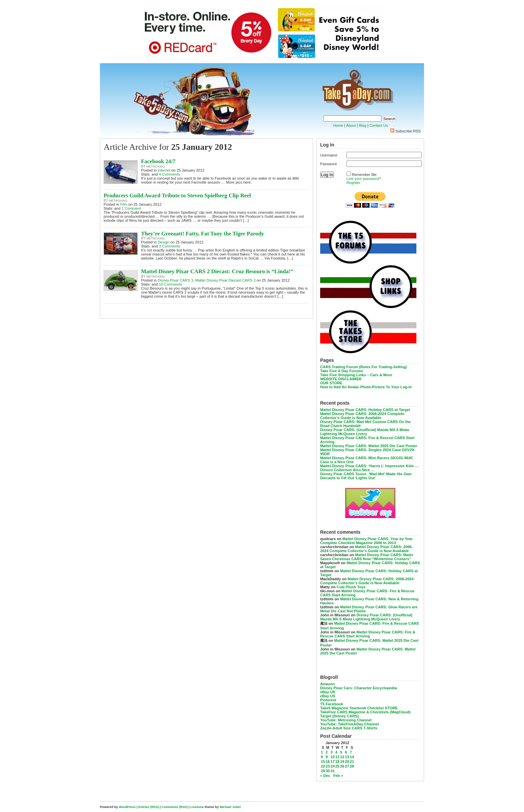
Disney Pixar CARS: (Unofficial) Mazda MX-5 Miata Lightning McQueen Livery (365, 432)
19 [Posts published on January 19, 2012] (342, 762)
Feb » (338, 776)
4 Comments (170, 174)
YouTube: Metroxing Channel (346, 720)
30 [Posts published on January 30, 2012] (327, 771)
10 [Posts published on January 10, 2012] (333, 757)
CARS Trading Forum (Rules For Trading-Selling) (363, 367)
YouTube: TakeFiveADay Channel (350, 724)
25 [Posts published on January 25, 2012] (337, 766)
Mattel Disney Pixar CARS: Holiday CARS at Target (365, 410)
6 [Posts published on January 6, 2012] (346, 752)
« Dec (325, 776)
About (351, 125)
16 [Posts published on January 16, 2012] (327, 762)
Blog (363, 125)
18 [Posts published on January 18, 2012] (337, 762)
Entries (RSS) (149, 807)
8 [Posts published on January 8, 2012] (322, 757)
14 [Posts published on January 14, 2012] (352, 757)
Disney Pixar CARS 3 (175, 280)
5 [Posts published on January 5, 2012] (341, 752)
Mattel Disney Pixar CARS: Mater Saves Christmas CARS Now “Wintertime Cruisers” (367, 557)
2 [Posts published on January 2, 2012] (326, 752)
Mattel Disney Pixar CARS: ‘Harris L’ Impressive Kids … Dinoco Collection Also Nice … (369, 468)
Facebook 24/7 (158, 161)
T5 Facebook (332, 704)
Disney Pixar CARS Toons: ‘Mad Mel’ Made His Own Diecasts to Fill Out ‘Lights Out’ (366, 476)
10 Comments (171, 284)
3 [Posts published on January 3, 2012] (332, 752)
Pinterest (328, 700)
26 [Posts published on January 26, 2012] (342, 766)
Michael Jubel (230, 807)
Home (338, 125)
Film (124, 204)
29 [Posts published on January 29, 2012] (323, 771)
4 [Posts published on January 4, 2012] (336, 752)
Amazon (327, 684)
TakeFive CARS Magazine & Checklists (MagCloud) (365, 712)
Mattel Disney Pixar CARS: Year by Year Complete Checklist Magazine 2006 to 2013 (366, 541)
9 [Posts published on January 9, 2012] (326, 757)
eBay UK (328, 692)
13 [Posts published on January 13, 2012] (347, 757)
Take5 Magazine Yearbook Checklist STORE (359, 708)
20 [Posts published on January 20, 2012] (347, 762)
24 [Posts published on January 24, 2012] (333, 766)
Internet (164, 170)
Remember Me (364, 175)
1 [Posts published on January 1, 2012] (322, 752)
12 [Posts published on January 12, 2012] (342, 757)
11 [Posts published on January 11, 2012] (337, 757)
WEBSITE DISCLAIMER (341, 379)
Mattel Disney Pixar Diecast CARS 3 (225, 280)
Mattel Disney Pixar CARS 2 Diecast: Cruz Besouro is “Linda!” (217, 271)
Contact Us (378, 125)
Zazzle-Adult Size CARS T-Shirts (349, 728)
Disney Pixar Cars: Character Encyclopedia (358, 688)
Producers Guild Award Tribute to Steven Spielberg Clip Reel (177, 195)
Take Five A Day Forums (342, 371)
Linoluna (197, 807)
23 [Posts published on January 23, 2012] (327, 766)
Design (164, 242)
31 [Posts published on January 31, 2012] (333, 771)
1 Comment (131, 208)
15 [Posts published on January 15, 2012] (323, 762)
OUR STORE (331, 383)
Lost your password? (364, 179)
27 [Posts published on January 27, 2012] (347, 766)
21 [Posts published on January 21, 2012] (352, 762)
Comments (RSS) (174, 807)
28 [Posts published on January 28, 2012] (352, 766)
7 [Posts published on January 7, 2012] (351, 752)
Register (354, 183)
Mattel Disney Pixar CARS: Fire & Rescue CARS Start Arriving (368, 634)
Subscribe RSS (408, 131)
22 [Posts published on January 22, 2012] (323, 766)
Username (329, 155)
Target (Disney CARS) (339, 716)
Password (328, 164)
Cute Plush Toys (351, 587)
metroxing (156, 167)
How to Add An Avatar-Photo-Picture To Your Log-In (366, 387)
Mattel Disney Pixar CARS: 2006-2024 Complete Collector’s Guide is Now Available (362, 416)
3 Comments (170, 246)
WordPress (127, 807)
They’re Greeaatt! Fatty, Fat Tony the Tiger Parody (203, 234)
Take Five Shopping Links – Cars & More (356, 375)
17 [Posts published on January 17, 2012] (333, 762)
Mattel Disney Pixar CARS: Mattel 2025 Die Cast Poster (369, 446)
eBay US (328, 696)
